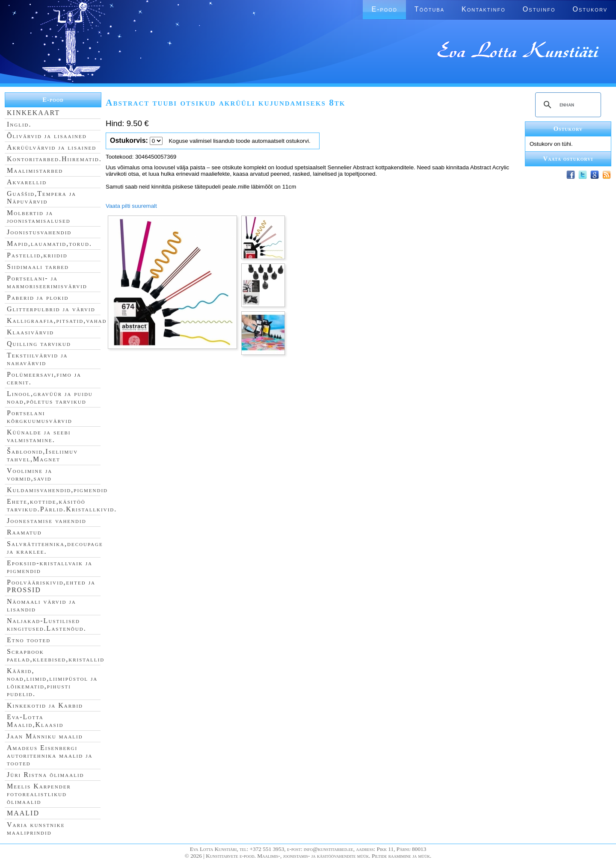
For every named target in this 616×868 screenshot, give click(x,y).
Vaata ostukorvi (568, 159)
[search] (567, 105)
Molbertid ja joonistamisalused (39, 217)
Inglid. (19, 124)
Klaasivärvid (30, 332)
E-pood (384, 9)
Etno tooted (29, 640)
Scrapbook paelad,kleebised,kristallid (56, 655)
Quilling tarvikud (39, 344)
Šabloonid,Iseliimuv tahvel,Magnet (42, 455)
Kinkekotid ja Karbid (45, 705)
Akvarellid (27, 182)
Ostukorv (590, 9)
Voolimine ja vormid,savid (30, 474)
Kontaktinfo (484, 9)
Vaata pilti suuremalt (131, 206)
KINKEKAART (33, 113)
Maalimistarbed (35, 170)
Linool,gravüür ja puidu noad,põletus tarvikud (50, 397)
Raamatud (24, 532)
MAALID (23, 813)
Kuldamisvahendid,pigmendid (57, 490)
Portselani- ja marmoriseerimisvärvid (47, 282)
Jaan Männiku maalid (45, 736)
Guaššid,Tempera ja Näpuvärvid (41, 197)
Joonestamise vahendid (47, 521)
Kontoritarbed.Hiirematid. (54, 159)
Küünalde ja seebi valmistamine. (39, 436)
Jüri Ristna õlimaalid (46, 775)
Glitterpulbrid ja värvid (51, 309)
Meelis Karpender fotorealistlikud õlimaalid (39, 794)
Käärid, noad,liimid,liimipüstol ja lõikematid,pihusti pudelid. (52, 682)
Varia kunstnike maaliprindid (36, 828)
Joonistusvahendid (39, 232)
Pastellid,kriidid (37, 255)
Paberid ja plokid (38, 297)
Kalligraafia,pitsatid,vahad (57, 320)
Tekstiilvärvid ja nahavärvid (37, 359)
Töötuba (429, 9)
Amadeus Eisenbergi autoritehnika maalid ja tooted (50, 755)
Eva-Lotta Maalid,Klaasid (35, 721)
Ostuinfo (539, 9)
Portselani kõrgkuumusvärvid (40, 417)
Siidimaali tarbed (38, 267)
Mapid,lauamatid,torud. (49, 244)
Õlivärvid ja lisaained (47, 136)
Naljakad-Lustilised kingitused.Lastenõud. (47, 624)
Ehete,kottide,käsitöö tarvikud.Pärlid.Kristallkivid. (62, 505)
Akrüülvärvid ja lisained (52, 147)
